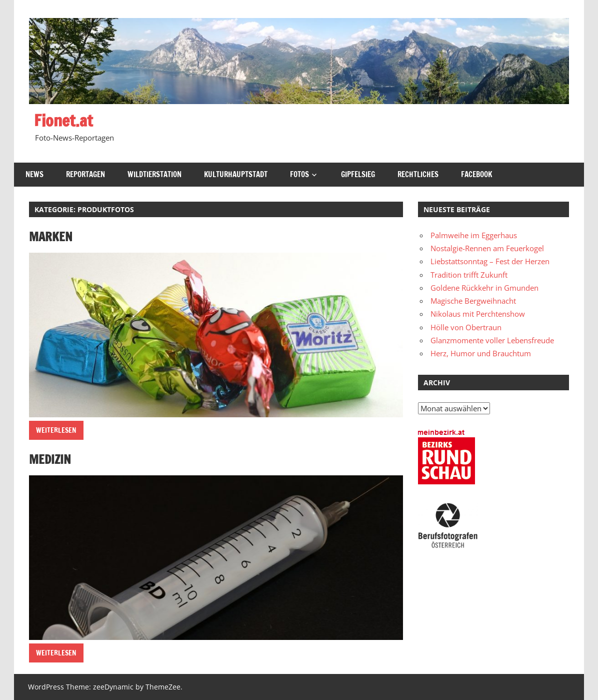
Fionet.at (63, 121)
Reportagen (85, 174)
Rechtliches (418, 174)
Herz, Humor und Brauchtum (481, 353)
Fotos (299, 174)
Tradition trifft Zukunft (469, 275)
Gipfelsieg (358, 174)
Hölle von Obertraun (466, 327)
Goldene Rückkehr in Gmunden (484, 288)
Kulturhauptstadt (236, 174)
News (34, 174)
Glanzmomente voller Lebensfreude (492, 340)
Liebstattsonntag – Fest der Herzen (490, 261)
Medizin (50, 459)
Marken (51, 237)
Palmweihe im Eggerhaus (474, 235)
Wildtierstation (154, 174)
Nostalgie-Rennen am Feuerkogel (487, 248)
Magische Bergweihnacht (473, 301)
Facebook (476, 174)
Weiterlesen (56, 430)
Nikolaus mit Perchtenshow (478, 314)
